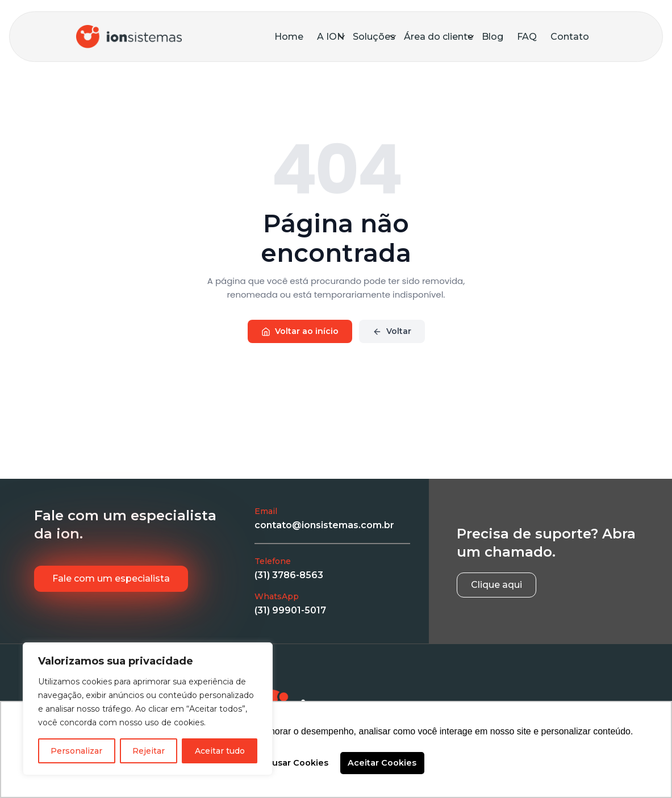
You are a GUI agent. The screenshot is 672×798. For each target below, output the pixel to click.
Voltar (392, 331)
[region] (148, 709)
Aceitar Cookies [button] (382, 763)
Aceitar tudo (220, 751)
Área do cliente (439, 37)
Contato (570, 37)
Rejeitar (149, 751)
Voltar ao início (300, 331)
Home (289, 37)
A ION (331, 37)
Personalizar (76, 751)
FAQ (527, 37)
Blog (492, 37)
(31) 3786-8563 (289, 575)
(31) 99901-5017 (290, 610)
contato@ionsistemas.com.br (324, 525)
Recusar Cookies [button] (292, 763)
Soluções (374, 37)
